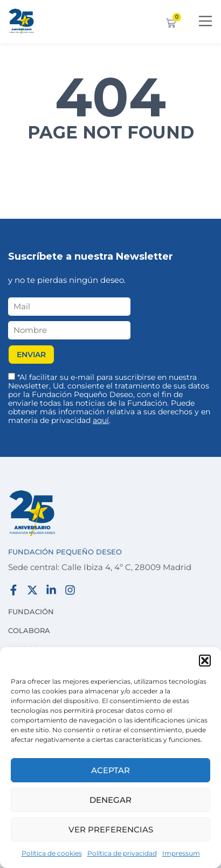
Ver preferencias (111, 829)
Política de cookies (52, 853)
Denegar (110, 800)
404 (110, 97)
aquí (101, 420)
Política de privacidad (122, 853)
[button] (205, 661)
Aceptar (110, 770)
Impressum (181, 853)
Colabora (29, 630)
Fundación (31, 612)
